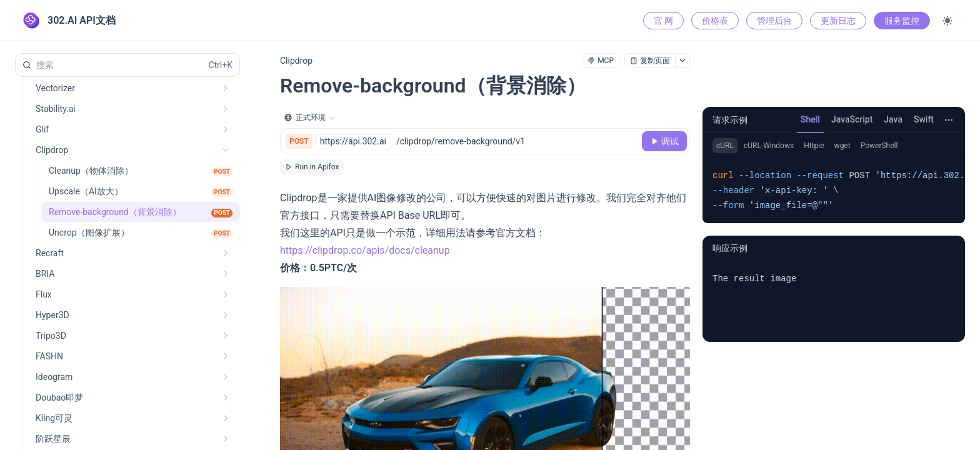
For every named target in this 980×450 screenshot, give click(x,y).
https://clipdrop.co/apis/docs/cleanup (365, 250)
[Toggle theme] (947, 21)
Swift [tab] (924, 119)
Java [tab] (893, 119)
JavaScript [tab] (852, 119)
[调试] (664, 141)
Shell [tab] (810, 119)
